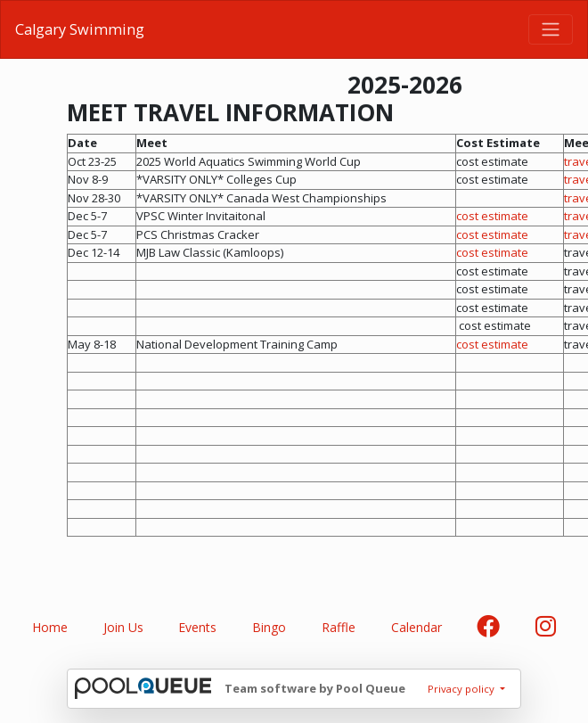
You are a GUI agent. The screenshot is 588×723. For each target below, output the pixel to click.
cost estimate (492, 216)
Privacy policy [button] (462, 689)
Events (197, 627)
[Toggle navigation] (551, 29)
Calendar (416, 627)
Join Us (123, 627)
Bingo (269, 627)
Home (50, 627)
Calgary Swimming (80, 29)
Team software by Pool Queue (315, 688)
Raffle (339, 627)
